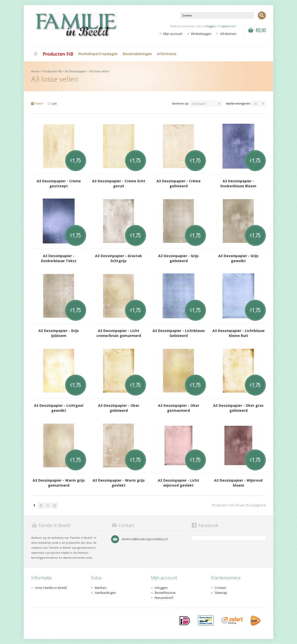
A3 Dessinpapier (76, 71)
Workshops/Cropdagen (98, 54)
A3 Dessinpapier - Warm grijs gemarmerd (59, 483)
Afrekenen (228, 34)
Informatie (167, 54)
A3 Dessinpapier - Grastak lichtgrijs (119, 258)
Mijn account (173, 34)
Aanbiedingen (105, 593)
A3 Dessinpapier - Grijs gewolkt (238, 258)
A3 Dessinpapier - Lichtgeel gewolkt (59, 408)
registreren (228, 26)
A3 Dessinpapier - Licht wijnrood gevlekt (178, 483)
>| (54, 505)
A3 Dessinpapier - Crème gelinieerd (179, 183)
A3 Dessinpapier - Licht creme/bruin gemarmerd (119, 333)
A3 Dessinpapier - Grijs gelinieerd (178, 258)
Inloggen (161, 588)
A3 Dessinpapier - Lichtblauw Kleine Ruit (238, 333)
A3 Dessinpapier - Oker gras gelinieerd (238, 408)
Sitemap (221, 593)
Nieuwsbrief (164, 598)
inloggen (210, 26)
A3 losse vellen (99, 71)
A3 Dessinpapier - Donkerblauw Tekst (59, 258)
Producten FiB (58, 54)
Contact (220, 588)
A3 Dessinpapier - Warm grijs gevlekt (119, 483)
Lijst (52, 103)
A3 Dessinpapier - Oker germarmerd (179, 408)
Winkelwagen (201, 34)
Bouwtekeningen (137, 54)
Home (36, 54)
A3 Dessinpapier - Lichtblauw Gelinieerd (179, 333)
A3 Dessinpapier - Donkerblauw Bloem (238, 183)
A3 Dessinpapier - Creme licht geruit (119, 183)
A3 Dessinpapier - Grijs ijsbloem (59, 333)
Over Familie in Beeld (51, 588)
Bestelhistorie (165, 593)
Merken (101, 588)
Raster (37, 103)
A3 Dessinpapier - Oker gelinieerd (119, 408)
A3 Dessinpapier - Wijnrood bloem (238, 483)
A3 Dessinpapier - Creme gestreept (59, 183)
